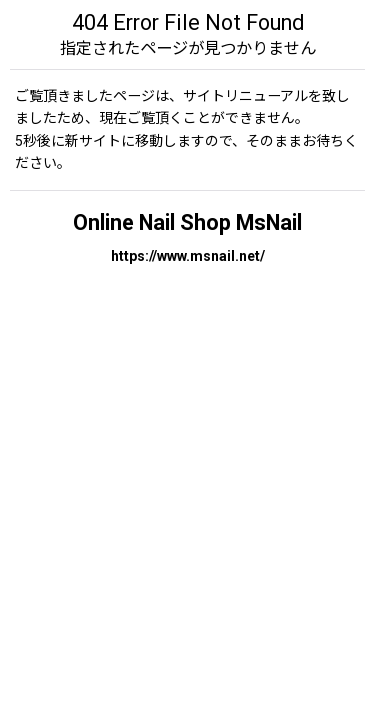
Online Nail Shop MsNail (187, 222)
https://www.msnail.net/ (188, 256)
